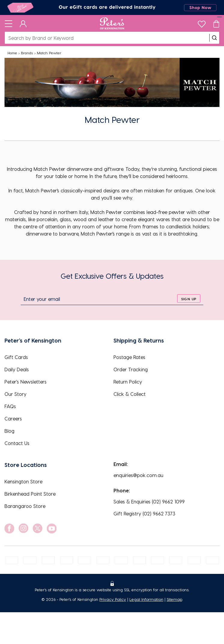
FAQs (10, 406)
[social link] (9, 528)
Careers (13, 418)
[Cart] (216, 23)
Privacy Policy (113, 599)
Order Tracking (131, 369)
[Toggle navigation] (9, 23)
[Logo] (112, 23)
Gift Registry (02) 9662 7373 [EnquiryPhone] (144, 513)
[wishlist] (202, 23)
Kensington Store (23, 481)
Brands (27, 53)
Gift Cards (16, 357)
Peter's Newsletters (26, 382)
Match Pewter (49, 53)
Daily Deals (17, 369)
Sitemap (174, 599)
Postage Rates (129, 357)
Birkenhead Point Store (30, 494)
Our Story (15, 394)
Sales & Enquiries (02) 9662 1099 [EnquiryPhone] (149, 502)
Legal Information (146, 599)
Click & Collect (130, 394)
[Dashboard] (23, 23)
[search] (214, 38)
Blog (9, 431)
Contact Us (17, 443)
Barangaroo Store (25, 506)
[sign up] (189, 298)
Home (12, 53)
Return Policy (128, 382)
